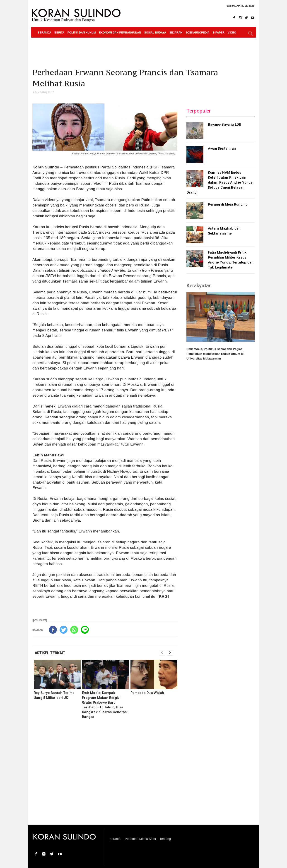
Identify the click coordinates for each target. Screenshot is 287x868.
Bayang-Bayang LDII (224, 125)
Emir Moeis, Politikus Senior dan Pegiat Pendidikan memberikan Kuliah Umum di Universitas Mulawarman (215, 354)
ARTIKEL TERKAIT (50, 653)
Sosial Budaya (155, 33)
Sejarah (176, 33)
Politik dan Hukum (82, 33)
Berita (59, 33)
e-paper (219, 33)
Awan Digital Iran (222, 149)
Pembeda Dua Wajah (147, 693)
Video (232, 33)
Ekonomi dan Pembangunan (120, 33)
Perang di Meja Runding (228, 204)
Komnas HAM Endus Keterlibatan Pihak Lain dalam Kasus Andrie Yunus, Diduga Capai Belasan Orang (220, 182)
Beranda (44, 33)
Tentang (165, 839)
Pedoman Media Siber (141, 839)
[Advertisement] (105, 775)
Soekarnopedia (198, 33)
